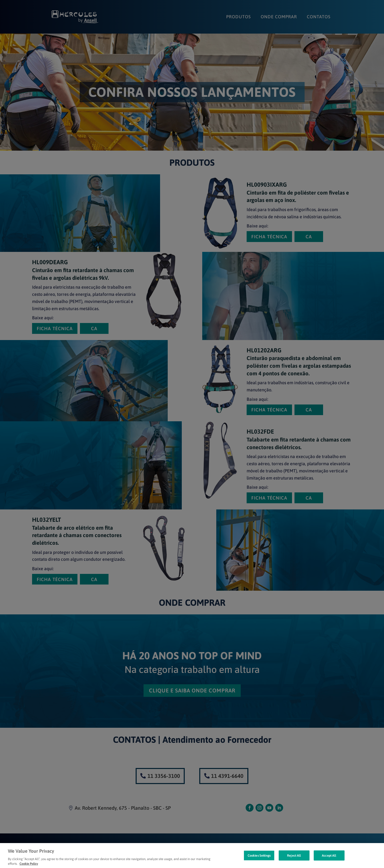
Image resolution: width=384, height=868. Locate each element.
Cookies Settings (259, 861)
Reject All (294, 861)
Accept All (329, 861)
